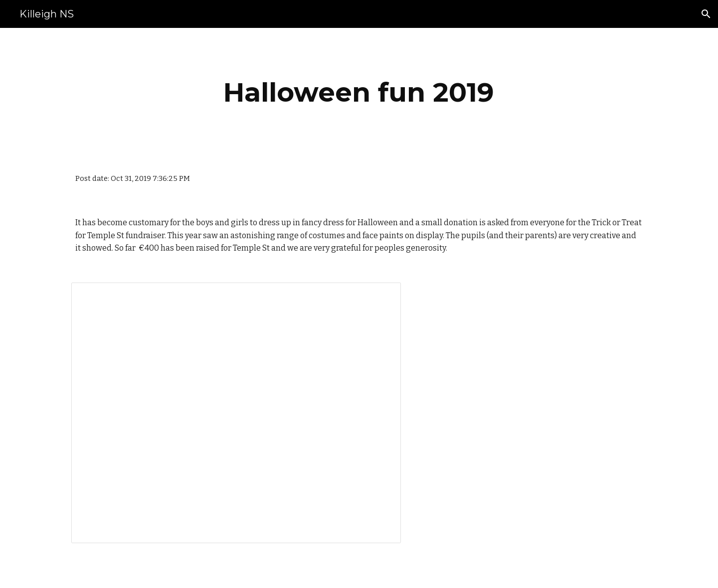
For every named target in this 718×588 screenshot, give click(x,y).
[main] (359, 92)
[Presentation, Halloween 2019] (236, 413)
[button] (706, 14)
